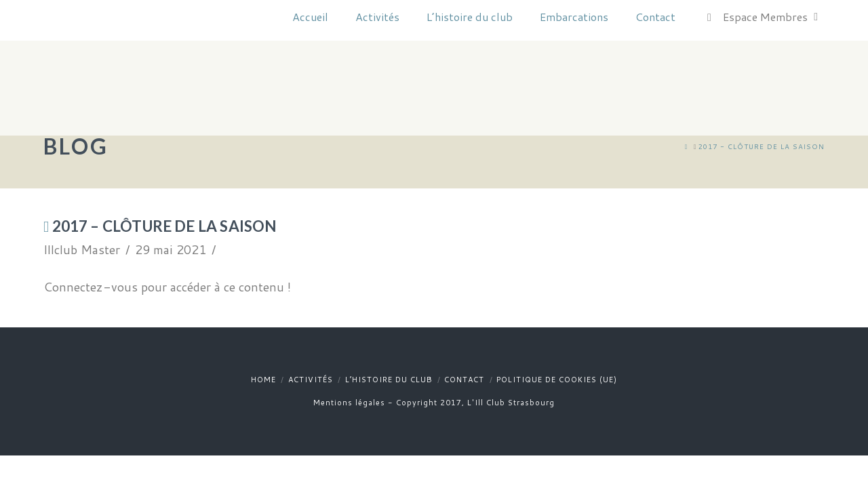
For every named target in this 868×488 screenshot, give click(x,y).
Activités (311, 380)
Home (263, 380)
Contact (464, 380)
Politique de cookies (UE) (557, 380)
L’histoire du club (389, 380)
